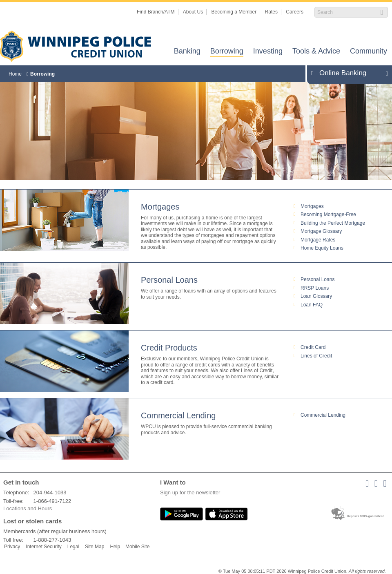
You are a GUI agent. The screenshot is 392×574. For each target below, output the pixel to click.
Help (115, 547)
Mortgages (160, 207)
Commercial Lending (178, 415)
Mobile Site (137, 547)
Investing (268, 52)
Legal (73, 547)
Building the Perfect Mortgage (333, 223)
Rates (271, 12)
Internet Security (43, 547)
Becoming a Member (234, 12)
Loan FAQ (312, 305)
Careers (295, 12)
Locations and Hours (28, 508)
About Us (193, 12)
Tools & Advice (316, 52)
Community (369, 52)
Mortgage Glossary (321, 231)
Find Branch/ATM (156, 12)
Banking (187, 52)
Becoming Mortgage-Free (328, 214)
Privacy (12, 547)
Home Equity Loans (322, 248)
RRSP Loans (315, 288)
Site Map (95, 547)
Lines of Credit (316, 356)
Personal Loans (169, 280)
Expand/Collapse (384, 73)
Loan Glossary (316, 296)
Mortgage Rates (318, 240)
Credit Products (169, 348)
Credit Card (313, 347)
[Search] (347, 12)
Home (15, 74)
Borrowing (227, 52)
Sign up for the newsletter (190, 492)
